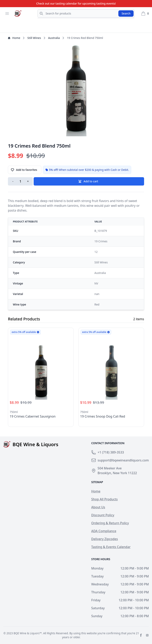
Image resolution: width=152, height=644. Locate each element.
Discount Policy (103, 515)
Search (126, 13)
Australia (54, 38)
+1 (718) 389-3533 (111, 452)
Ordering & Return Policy (110, 523)
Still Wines (34, 38)
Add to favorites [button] (24, 170)
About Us (98, 507)
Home (14, 38)
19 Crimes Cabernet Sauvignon (33, 416)
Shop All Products (104, 499)
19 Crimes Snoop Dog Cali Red (103, 416)
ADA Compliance (104, 531)
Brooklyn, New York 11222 (117, 473)
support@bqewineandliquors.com (123, 460)
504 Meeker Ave (110, 468)
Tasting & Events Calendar (111, 547)
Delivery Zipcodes (104, 539)
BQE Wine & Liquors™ (28, 633)
